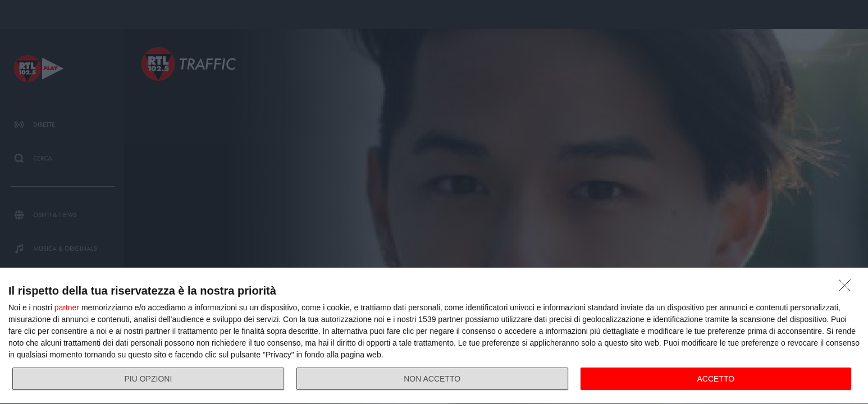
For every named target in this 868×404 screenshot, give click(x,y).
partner (67, 307)
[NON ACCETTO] (848, 288)
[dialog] (434, 336)
